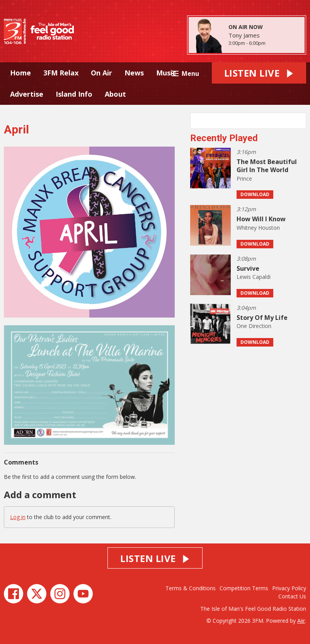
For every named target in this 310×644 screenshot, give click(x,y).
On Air (101, 73)
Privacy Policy (289, 588)
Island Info (74, 94)
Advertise (27, 94)
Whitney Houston (258, 228)
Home (20, 73)
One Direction (254, 326)
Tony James (244, 35)
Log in (18, 517)
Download (255, 194)
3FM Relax (61, 73)
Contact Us (292, 596)
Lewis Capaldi (254, 277)
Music (166, 73)
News (134, 73)
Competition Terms (244, 588)
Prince (244, 179)
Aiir (301, 621)
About (115, 94)
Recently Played (224, 138)
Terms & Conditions (191, 588)
